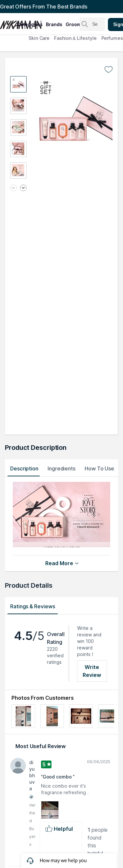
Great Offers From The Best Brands (44, 7)
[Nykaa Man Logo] (8, 23)
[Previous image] (13, 188)
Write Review (92, 671)
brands (54, 24)
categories (30, 24)
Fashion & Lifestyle (75, 38)
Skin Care (39, 38)
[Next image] (23, 188)
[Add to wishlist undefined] (109, 70)
